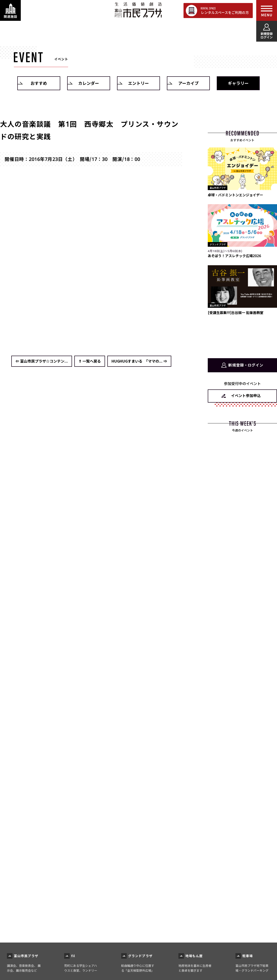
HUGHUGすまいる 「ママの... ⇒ (139, 361)
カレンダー (89, 83)
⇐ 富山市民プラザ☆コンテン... (42, 361)
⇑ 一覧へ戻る (90, 361)
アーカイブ (188, 83)
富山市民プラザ (138, 10)
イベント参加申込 (246, 395)
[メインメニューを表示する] (267, 10)
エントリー (138, 83)
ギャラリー (238, 83)
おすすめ (39, 83)
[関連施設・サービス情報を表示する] (10, 10)
